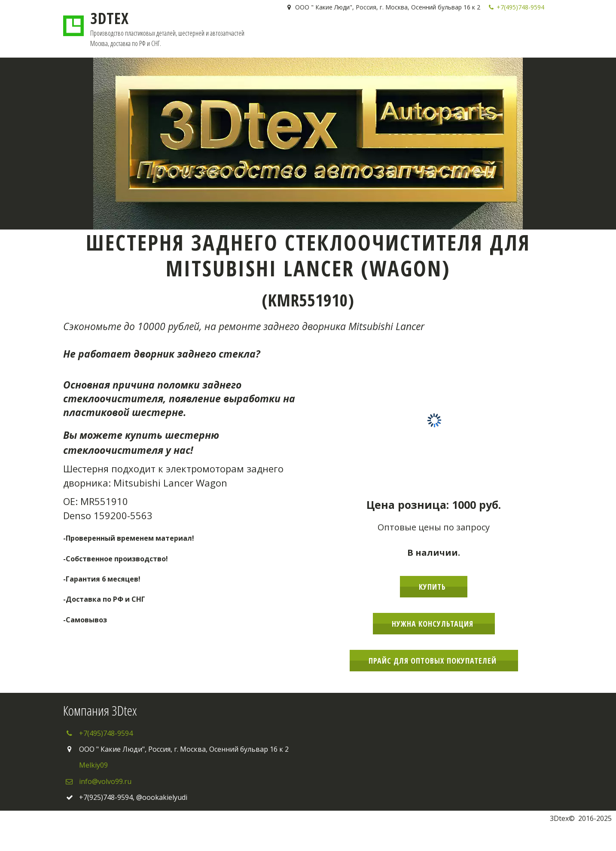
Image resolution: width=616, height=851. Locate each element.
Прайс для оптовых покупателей (434, 661)
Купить (434, 587)
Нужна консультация (434, 624)
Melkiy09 (93, 765)
